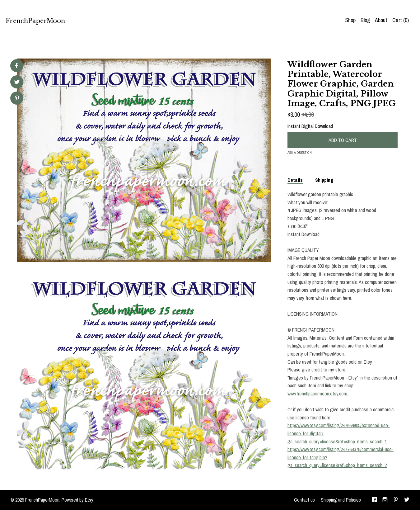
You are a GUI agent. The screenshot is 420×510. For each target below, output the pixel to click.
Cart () (401, 20)
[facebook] (374, 500)
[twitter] (407, 500)
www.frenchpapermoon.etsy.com (317, 394)
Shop (350, 20)
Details (295, 180)
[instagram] (385, 500)
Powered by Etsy (77, 500)
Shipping (324, 180)
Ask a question (300, 153)
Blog (365, 20)
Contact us (304, 500)
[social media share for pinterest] (17, 99)
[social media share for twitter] (17, 83)
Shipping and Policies (341, 500)
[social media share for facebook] (16, 66)
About (381, 20)
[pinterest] (396, 500)
